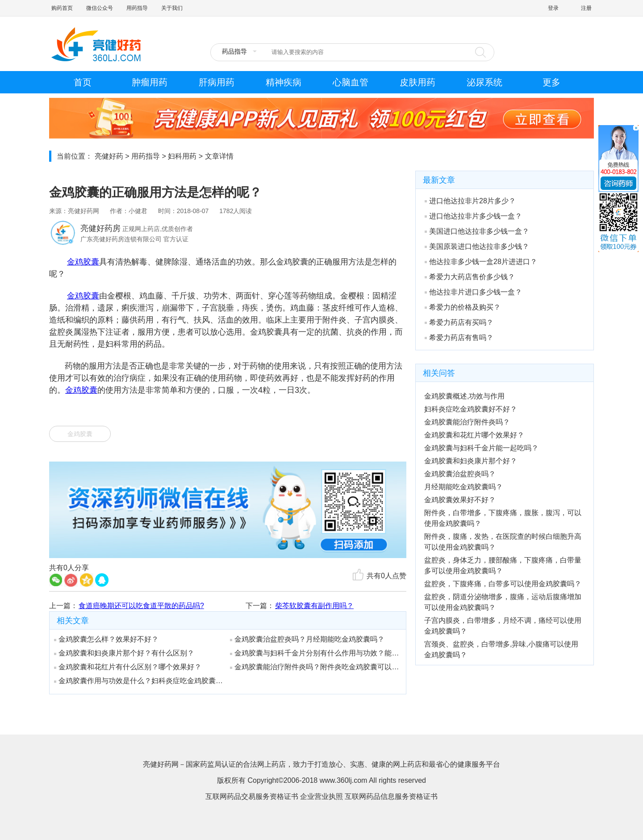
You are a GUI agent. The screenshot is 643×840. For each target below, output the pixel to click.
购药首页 (62, 8)
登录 (553, 8)
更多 (551, 82)
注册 (586, 8)
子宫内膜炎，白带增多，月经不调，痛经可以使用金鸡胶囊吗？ (503, 626)
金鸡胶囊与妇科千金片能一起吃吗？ (481, 448)
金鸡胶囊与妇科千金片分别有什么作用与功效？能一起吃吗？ (315, 653)
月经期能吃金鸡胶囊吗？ (463, 487)
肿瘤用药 (150, 82)
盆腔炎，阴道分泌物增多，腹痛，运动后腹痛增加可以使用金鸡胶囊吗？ (503, 602)
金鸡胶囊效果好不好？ (460, 500)
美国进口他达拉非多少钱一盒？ (477, 231)
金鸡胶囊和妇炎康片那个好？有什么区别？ (124, 653)
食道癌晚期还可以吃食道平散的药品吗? (141, 606)
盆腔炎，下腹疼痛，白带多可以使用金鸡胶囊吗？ (503, 584)
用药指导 (137, 8)
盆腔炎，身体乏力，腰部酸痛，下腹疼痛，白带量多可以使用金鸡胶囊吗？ (503, 565)
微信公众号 (100, 8)
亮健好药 (109, 156)
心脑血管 (351, 82)
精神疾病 (284, 82)
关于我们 (172, 8)
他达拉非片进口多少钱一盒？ (473, 292)
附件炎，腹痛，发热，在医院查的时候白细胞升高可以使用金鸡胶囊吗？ (503, 542)
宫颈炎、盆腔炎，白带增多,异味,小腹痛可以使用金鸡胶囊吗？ (501, 649)
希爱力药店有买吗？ (459, 322)
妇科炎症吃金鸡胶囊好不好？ (471, 409)
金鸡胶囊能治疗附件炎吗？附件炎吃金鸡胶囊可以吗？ (315, 667)
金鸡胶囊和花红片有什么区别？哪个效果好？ (128, 667)
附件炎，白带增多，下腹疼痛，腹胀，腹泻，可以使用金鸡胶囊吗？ (503, 518)
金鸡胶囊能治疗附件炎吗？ (467, 422)
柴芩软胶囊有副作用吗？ (314, 606)
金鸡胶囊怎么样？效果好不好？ (106, 639)
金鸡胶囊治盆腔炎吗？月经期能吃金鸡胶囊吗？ (307, 639)
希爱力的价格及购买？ (463, 307)
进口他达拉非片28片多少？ (470, 201)
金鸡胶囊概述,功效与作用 (464, 396)
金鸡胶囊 (83, 262)
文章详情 (219, 156)
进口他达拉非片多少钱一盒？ (473, 216)
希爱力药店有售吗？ (459, 338)
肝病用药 (217, 82)
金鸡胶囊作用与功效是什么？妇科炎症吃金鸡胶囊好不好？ (139, 681)
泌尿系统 (484, 82)
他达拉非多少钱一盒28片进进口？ (481, 262)
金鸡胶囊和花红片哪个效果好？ (474, 435)
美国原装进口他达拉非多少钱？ (477, 246)
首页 (83, 82)
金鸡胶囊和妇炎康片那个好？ (471, 461)
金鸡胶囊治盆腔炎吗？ (460, 474)
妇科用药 (182, 156)
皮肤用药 (418, 82)
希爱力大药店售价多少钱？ (470, 277)
